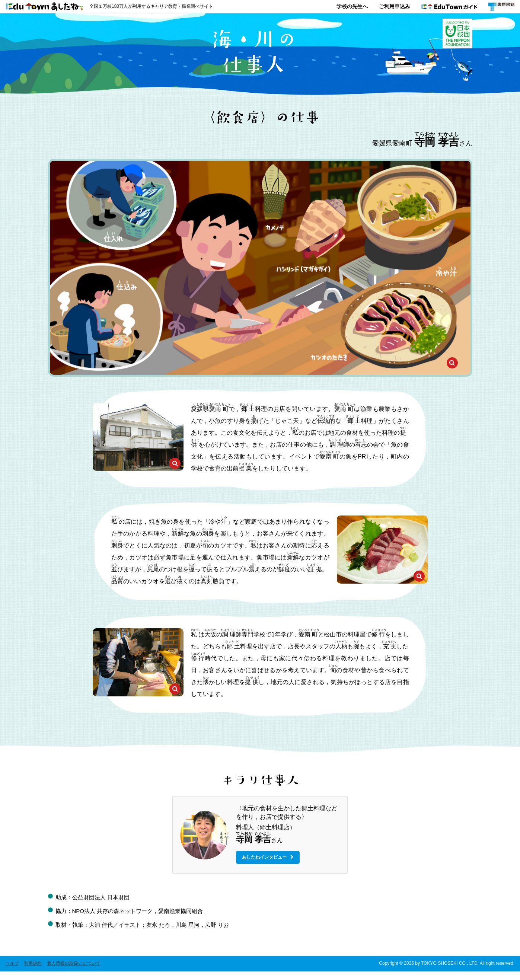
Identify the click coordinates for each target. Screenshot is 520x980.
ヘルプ (12, 972)
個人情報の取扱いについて (74, 972)
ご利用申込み (395, 6)
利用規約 (33, 972)
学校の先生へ (352, 6)
